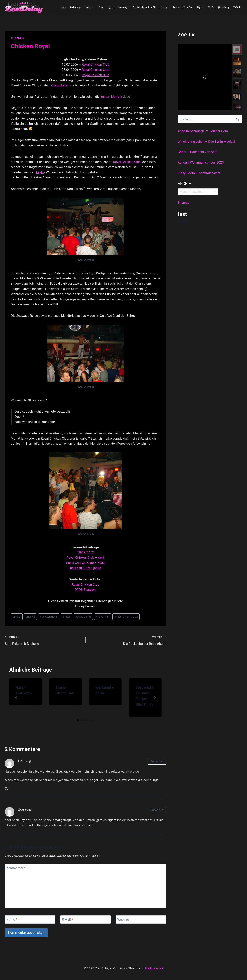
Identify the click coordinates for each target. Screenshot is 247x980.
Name (12, 920)
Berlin (211, 7)
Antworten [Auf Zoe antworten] (157, 810)
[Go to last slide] (16, 698)
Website (123, 920)
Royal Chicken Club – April (86, 558)
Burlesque (123, 7)
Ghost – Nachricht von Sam (198, 152)
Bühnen (89, 7)
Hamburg (224, 7)
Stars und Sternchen (182, 7)
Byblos (30, 617)
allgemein (18, 38)
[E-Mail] (86, 919)
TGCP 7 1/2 (85, 552)
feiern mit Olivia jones (85, 568)
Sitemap (184, 203)
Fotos (63, 7)
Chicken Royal (49, 617)
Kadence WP (154, 968)
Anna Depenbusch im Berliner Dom (203, 131)
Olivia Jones (60, 85)
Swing (163, 7)
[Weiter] (155, 698)
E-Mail (67, 920)
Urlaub (236, 7)
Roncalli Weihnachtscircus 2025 (201, 162)
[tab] (78, 720)
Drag (100, 7)
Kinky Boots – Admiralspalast (199, 173)
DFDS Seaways (85, 590)
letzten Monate (111, 97)
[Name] (30, 919)
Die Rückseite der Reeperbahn (128, 640)
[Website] (141, 919)
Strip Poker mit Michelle (44, 640)
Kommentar (16, 868)
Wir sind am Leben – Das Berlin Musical (206, 142)
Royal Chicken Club (95, 64)
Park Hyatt (103, 617)
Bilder (17, 617)
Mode (200, 7)
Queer (111, 7)
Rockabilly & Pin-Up (144, 7)
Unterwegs (75, 7)
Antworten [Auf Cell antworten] (157, 761)
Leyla (40, 172)
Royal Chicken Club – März (86, 563)
